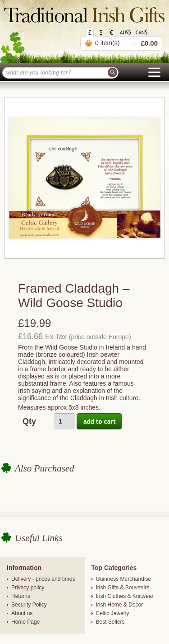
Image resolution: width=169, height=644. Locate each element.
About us (22, 613)
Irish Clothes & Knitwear (125, 596)
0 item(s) (107, 43)
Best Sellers (110, 622)
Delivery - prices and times (43, 579)
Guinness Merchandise (124, 579)
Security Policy (29, 605)
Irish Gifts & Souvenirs (123, 588)
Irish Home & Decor (120, 605)
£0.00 (149, 43)
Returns (21, 596)
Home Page (25, 622)
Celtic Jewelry (113, 613)
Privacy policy (28, 588)
